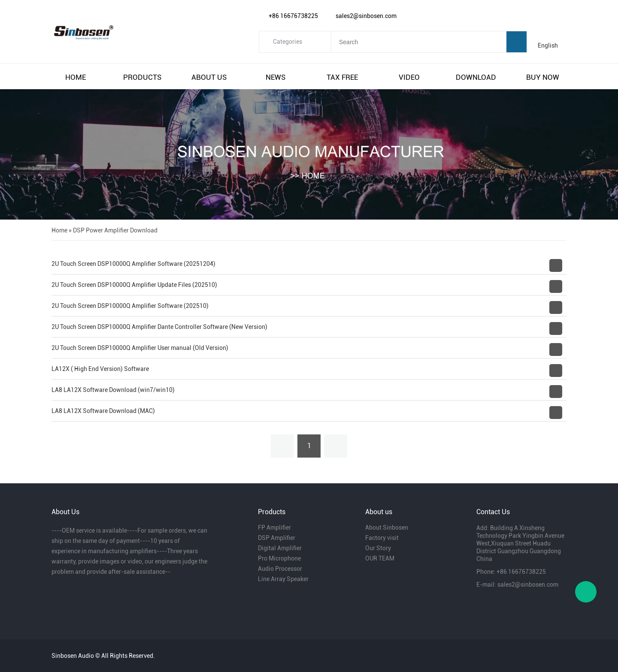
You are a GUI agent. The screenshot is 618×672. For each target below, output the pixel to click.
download (476, 77)
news (276, 77)
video (409, 77)
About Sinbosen (387, 527)
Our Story (378, 548)
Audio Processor (280, 569)
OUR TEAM (380, 558)
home (76, 77)
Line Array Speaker (283, 579)
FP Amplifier (274, 527)
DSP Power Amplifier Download (115, 230)
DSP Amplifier (277, 538)
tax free (342, 77)
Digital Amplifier (280, 548)
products (142, 77)
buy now (543, 77)
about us (209, 77)
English (548, 45)
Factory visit (382, 538)
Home (59, 230)
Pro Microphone (279, 558)
